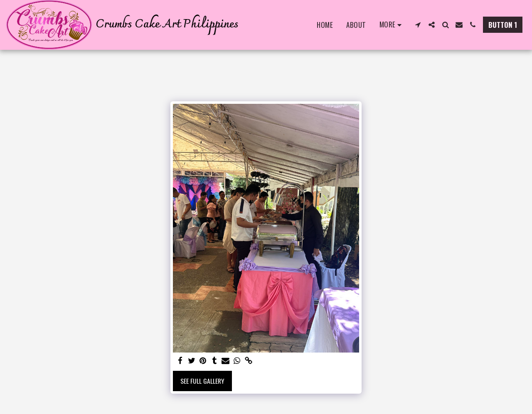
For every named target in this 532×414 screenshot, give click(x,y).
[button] (418, 25)
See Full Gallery (202, 381)
